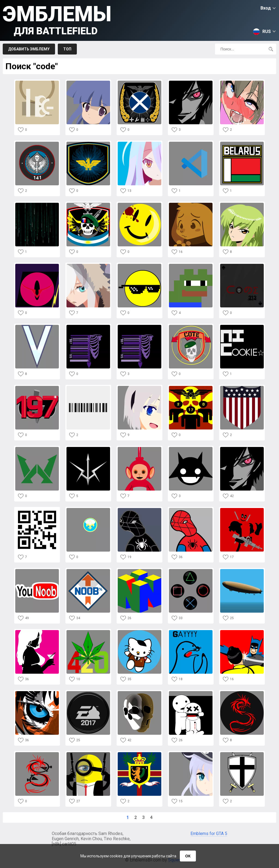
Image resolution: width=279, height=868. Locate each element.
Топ (67, 49)
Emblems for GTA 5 (209, 834)
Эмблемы (57, 19)
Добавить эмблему (29, 49)
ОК (188, 856)
